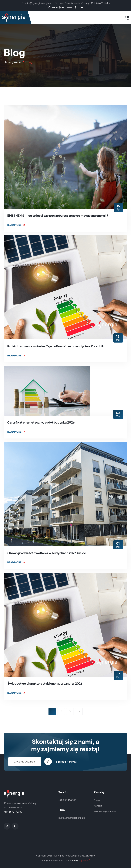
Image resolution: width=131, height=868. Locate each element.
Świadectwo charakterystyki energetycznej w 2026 (45, 683)
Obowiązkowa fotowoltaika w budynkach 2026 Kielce (47, 553)
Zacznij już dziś (25, 762)
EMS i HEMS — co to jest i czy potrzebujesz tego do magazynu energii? (58, 215)
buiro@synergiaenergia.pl (36, 3)
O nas (97, 800)
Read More (16, 225)
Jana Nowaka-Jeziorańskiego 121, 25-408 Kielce (83, 3)
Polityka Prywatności (105, 812)
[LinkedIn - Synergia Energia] (82, 7)
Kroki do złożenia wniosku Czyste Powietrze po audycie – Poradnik (56, 346)
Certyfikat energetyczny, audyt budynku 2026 (41, 422)
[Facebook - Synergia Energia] (75, 7)
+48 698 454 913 (66, 762)
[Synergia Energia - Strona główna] (14, 18)
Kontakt (98, 806)
